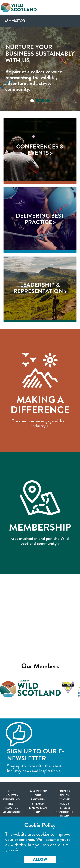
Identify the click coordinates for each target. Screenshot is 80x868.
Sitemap (38, 804)
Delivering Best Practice (11, 804)
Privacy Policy (64, 793)
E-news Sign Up (38, 810)
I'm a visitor (38, 791)
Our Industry (11, 793)
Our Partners (38, 797)
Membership (11, 812)
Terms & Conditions (64, 810)
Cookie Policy (64, 802)
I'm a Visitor (14, 21)
